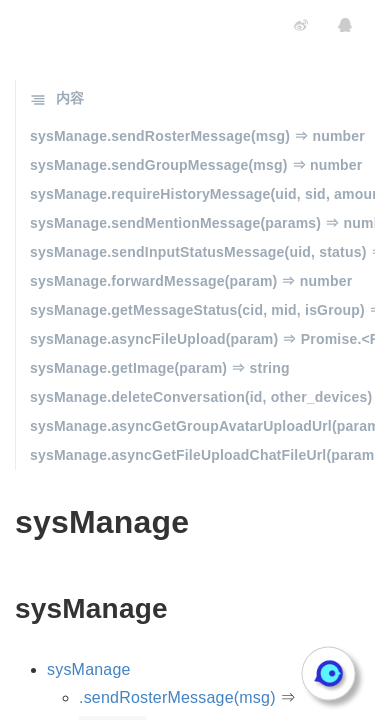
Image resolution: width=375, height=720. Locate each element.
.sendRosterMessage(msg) (177, 697)
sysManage (89, 669)
